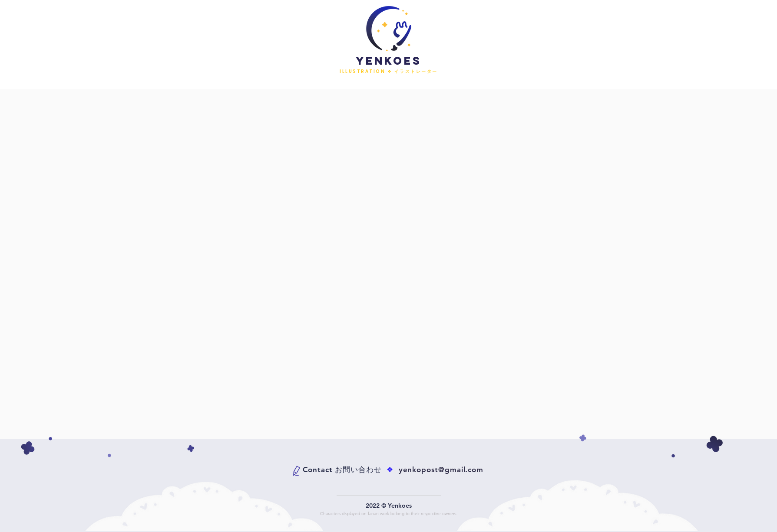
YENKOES (389, 61)
